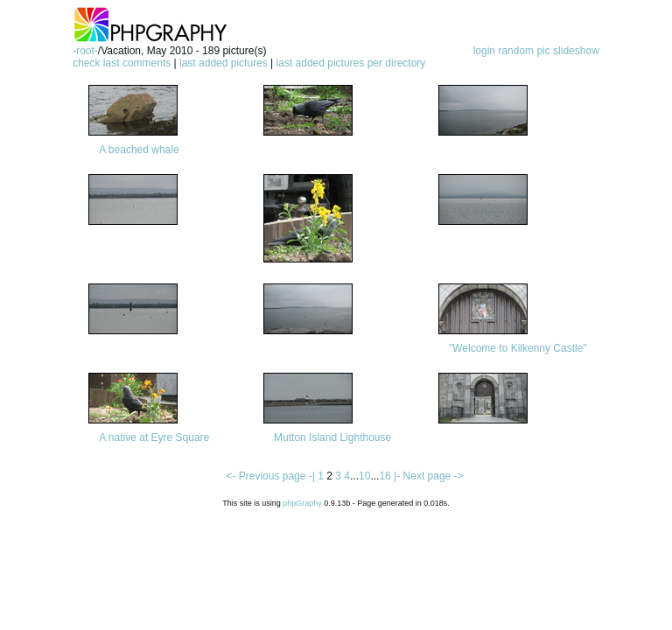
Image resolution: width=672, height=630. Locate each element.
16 (385, 476)
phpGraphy (302, 503)
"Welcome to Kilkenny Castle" (518, 348)
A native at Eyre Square (154, 437)
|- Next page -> (429, 476)
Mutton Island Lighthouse (332, 437)
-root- (85, 51)
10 (364, 476)
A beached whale (139, 150)
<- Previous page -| (272, 476)
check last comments (122, 63)
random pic (524, 51)
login (484, 51)
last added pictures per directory (351, 63)
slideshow (576, 51)
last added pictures (224, 63)
